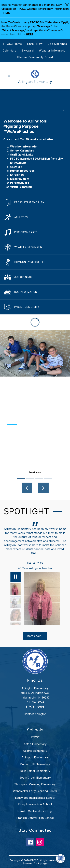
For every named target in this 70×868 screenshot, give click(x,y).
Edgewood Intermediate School (35, 798)
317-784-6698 (35, 707)
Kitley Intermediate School (35, 804)
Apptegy (42, 863)
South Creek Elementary (35, 778)
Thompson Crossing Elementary (35, 784)
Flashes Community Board (35, 57)
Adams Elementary (35, 751)
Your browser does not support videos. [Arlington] (35, 102)
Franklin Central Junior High (35, 811)
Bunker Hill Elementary (35, 764)
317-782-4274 (35, 702)
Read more (35, 472)
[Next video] (43, 488)
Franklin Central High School (35, 818)
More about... (35, 636)
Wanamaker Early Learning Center (35, 791)
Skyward (28, 51)
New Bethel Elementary (35, 771)
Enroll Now (35, 44)
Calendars (10, 51)
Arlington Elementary (35, 757)
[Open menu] (9, 76)
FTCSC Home (12, 44)
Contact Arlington (35, 714)
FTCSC (35, 737)
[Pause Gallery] (63, 110)
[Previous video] (27, 488)
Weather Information (53, 51)
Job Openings (57, 44)
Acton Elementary (35, 744)
